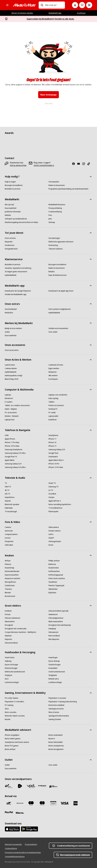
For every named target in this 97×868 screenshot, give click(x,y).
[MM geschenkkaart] (53, 803)
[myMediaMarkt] (11, 275)
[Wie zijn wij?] (10, 205)
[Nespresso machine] (13, 578)
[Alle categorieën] (7, 5)
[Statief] (51, 538)
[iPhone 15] (52, 446)
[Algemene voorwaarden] (13, 844)
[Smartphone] (53, 435)
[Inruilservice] (10, 245)
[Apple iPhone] (10, 439)
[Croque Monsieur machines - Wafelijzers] (21, 632)
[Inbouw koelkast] (11, 643)
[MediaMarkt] (24, 5)
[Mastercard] (42, 803)
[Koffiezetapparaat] (56, 575)
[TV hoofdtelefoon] (55, 508)
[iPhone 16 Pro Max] (12, 446)
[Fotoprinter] (9, 541)
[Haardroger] (53, 657)
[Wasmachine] (10, 622)
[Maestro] (31, 803)
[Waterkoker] (53, 589)
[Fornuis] (8, 614)
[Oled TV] (8, 487)
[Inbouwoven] (53, 632)
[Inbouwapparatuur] (56, 618)
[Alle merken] (53, 376)
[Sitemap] (52, 222)
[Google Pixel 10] (11, 457)
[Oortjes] (51, 497)
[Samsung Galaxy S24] (13, 464)
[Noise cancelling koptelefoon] (60, 504)
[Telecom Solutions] (56, 249)
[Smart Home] (10, 657)
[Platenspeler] (53, 511)
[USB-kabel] (9, 545)
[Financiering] (53, 245)
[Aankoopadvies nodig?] (14, 376)
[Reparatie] (9, 242)
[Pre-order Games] (12, 698)
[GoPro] (51, 534)
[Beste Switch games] (13, 739)
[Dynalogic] (42, 786)
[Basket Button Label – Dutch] (89, 5)
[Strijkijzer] (9, 675)
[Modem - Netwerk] (12, 416)
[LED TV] (7, 494)
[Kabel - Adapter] (11, 409)
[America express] (76, 803)
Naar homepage (48, 95)
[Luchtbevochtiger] (55, 682)
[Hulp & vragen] (10, 182)
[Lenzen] (8, 538)
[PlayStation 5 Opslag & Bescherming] (63, 702)
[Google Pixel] (53, 453)
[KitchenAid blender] (12, 571)
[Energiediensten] (11, 249)
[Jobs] (50, 219)
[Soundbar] (52, 494)
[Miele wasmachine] (56, 622)
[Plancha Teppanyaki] (56, 586)
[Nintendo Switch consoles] (15, 716)
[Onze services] (10, 238)
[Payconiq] (20, 803)
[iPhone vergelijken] (12, 735)
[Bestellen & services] (13, 189)
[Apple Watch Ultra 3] (56, 460)
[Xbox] (7, 709)
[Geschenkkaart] (11, 309)
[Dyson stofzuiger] (11, 665)
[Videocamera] (54, 527)
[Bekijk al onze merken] (13, 328)
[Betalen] (52, 272)
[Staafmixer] (53, 582)
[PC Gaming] (9, 705)
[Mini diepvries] (54, 639)
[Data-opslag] (53, 398)
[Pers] (50, 215)
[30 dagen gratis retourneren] (16, 272)
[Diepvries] (8, 639)
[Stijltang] (8, 661)
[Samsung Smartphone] (14, 450)
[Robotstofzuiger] (11, 668)
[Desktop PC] (53, 409)
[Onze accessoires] (12, 350)
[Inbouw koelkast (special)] (58, 611)
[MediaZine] (9, 313)
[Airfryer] (8, 561)
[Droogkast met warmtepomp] (60, 625)
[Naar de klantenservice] (58, 275)
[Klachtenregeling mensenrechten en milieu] (21, 222)
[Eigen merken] (54, 368)
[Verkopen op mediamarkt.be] (16, 219)
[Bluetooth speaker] (12, 504)
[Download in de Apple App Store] (61, 291)
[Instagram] (85, 164)
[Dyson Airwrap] (54, 661)
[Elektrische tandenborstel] (15, 672)
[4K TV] (7, 490)
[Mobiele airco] (54, 679)
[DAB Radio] (9, 508)
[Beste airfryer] (10, 749)
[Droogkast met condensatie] (16, 629)
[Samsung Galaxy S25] (57, 450)
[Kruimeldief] (53, 668)
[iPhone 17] (52, 439)
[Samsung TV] (53, 487)
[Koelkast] (8, 611)
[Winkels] (8, 215)
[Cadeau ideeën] (11, 368)
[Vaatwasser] (53, 614)
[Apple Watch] (10, 460)
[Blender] (8, 593)
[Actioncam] (9, 531)
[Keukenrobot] (54, 568)
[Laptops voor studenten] (58, 395)
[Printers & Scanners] (56, 405)
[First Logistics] (53, 787)
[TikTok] (90, 164)
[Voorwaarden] (54, 182)
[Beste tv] (52, 739)
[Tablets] (51, 402)
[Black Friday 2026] (12, 379)
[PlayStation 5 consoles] (57, 698)
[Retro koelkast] (54, 636)
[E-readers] (9, 402)
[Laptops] (8, 395)
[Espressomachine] (12, 575)
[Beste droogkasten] (56, 749)
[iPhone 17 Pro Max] (12, 442)
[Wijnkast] (8, 636)
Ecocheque (81, 13)
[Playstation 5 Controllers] (14, 702)
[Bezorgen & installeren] (14, 185)
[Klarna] (20, 813)
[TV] (6, 483)
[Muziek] (8, 719)
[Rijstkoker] (52, 593)
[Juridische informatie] (13, 212)
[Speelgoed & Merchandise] (59, 716)
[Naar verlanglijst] (82, 5)
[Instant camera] (54, 531)
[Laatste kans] (10, 365)
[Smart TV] (52, 483)
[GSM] (7, 435)
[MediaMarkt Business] (57, 205)
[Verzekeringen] (54, 238)
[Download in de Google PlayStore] (18, 291)
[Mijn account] (75, 5)
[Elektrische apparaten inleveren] (61, 242)
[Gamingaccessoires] (56, 709)
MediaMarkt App (55, 13)
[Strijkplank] (53, 675)
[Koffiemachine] (54, 571)
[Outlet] (7, 332)
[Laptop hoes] (10, 420)
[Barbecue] (52, 564)
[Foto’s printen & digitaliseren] (60, 309)
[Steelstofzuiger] (55, 665)
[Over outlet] (53, 332)
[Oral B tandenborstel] (57, 672)
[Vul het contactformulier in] (44, 165)
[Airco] (7, 679)
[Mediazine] (53, 372)
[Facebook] (75, 164)
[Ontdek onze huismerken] (58, 328)
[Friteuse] (8, 564)
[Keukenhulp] (9, 568)
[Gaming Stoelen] (55, 719)
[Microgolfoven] (10, 582)
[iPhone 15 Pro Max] (56, 467)
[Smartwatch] (53, 457)
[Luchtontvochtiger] (12, 682)
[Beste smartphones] (56, 746)
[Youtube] (80, 164)
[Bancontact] (9, 803)
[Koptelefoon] (10, 497)
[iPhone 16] (52, 442)
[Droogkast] (9, 625)
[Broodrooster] (10, 596)
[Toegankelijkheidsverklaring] (15, 857)
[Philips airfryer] (54, 561)
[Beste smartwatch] (56, 735)
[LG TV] (51, 490)
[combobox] (54, 5)
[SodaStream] (10, 586)
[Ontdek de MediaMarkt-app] (16, 294)
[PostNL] (20, 786)
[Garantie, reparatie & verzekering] (18, 268)
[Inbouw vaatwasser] (13, 618)
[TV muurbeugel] (11, 511)
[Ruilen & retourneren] (57, 185)
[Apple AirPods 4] (55, 501)
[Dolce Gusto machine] (57, 578)
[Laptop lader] (53, 416)
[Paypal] (9, 812)
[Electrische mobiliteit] (56, 705)
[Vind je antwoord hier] (18, 165)
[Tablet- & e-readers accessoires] (17, 405)
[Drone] (51, 545)
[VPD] (31, 786)
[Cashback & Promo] (56, 365)
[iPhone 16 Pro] (54, 464)
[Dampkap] (52, 629)
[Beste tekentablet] (56, 742)
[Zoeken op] (42, 5)
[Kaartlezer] (53, 420)
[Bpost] (9, 786)
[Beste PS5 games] (12, 746)
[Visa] (64, 803)
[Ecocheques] (53, 379)
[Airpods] (8, 501)
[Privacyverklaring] (55, 208)
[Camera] (8, 527)
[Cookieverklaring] (55, 212)
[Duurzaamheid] (11, 208)
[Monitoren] (9, 398)
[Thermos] (8, 589)
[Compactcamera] (11, 534)
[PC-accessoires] (11, 413)
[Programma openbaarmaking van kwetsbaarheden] (68, 189)
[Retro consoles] (11, 712)
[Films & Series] (54, 712)
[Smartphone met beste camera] (17, 742)
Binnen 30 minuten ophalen (22, 13)
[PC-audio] (52, 413)
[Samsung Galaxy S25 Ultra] (15, 453)
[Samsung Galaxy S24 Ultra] (15, 467)
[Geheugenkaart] (55, 541)
